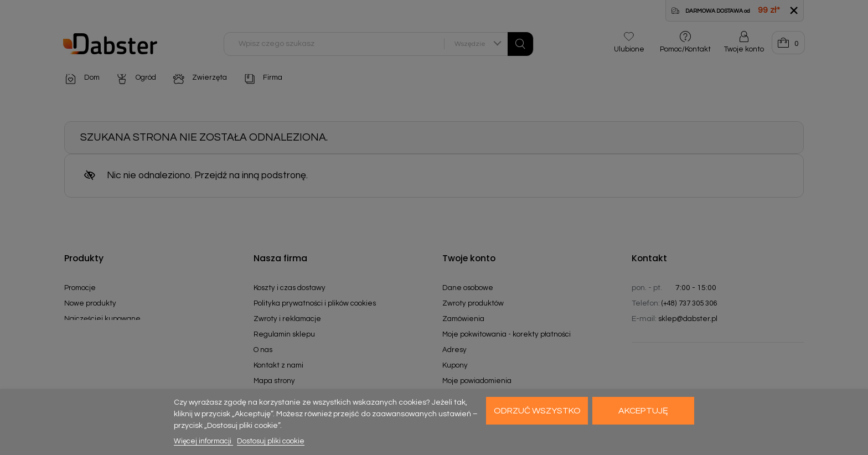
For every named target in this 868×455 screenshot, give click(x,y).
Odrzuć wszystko (537, 411)
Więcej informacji (203, 441)
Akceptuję (643, 411)
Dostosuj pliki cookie (271, 441)
